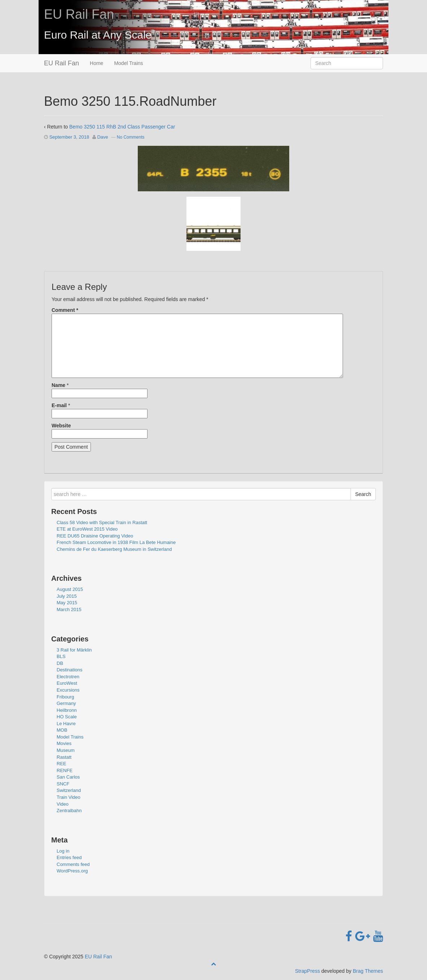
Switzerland (69, 790)
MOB (62, 730)
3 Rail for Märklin (74, 650)
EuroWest (67, 683)
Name (58, 385)
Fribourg (65, 697)
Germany (66, 703)
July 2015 (67, 596)
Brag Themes (368, 971)
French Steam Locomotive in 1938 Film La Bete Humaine (116, 542)
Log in (63, 851)
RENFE (65, 770)
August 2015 (70, 589)
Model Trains (128, 63)
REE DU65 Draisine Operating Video (95, 536)
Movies (64, 743)
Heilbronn (67, 710)
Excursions (68, 690)
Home (96, 63)
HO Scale (67, 717)
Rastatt (64, 757)
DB (60, 663)
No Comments (131, 137)
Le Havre (66, 724)
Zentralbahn (69, 811)
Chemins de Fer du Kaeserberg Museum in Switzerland (114, 549)
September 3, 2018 (69, 137)
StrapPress (307, 971)
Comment (65, 310)
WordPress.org (72, 871)
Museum (66, 750)
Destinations (70, 670)
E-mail (59, 405)
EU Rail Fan (79, 14)
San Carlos (68, 777)
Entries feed (69, 857)
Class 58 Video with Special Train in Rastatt (102, 522)
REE (61, 764)
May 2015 (67, 603)
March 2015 (69, 609)
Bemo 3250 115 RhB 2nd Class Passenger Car (122, 127)
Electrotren (68, 677)
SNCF (63, 784)
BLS (61, 656)
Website (61, 426)
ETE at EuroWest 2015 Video (87, 529)
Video (63, 804)
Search (363, 494)
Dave (102, 137)
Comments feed (73, 864)
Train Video (69, 797)
